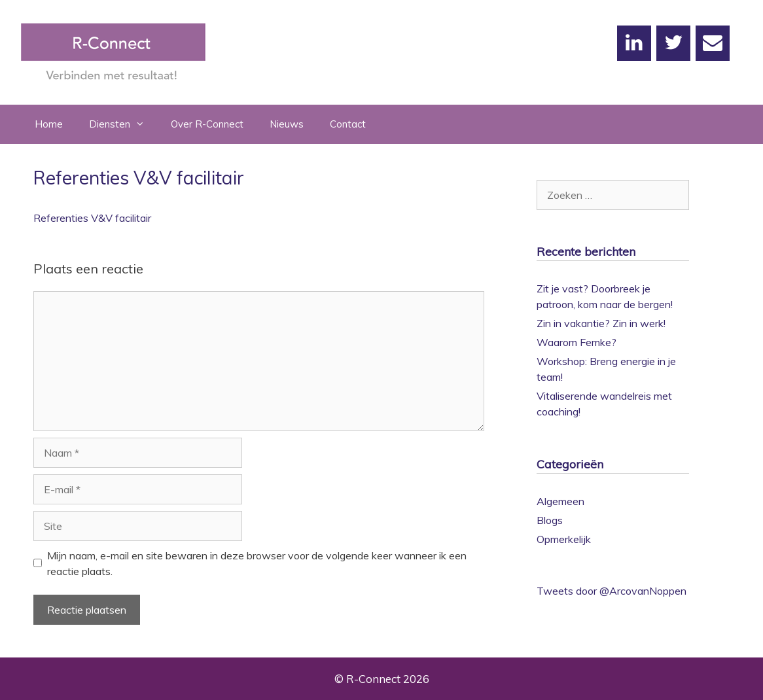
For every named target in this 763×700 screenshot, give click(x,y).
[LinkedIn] (634, 43)
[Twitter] (673, 43)
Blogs (550, 520)
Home (49, 124)
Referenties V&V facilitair (92, 218)
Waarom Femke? (577, 342)
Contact (348, 124)
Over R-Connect (207, 124)
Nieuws (287, 124)
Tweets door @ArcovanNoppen (612, 591)
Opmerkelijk (564, 539)
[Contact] (713, 43)
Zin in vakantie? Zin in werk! (601, 323)
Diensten (123, 124)
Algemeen (560, 501)
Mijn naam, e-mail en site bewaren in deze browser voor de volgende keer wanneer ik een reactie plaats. (257, 563)
